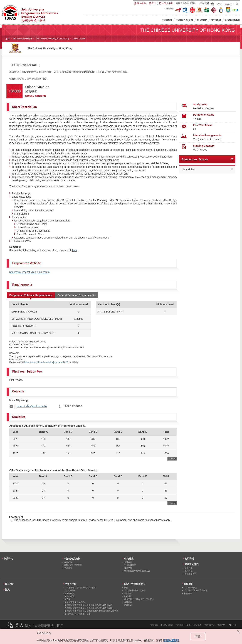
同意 (198, 636)
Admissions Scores (195, 159)
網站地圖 (197, 625)
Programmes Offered (23, 39)
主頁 (8, 39)
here (75, 250)
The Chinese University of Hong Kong (52, 39)
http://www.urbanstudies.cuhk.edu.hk (30, 272)
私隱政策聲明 (167, 625)
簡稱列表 (154, 625)
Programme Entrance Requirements (31, 295)
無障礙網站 (209, 625)
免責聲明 (180, 625)
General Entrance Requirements (76, 295)
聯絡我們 (221, 625)
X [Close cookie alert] (238, 631)
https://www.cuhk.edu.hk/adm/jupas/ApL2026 (46, 362)
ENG (219, 4)
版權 (189, 625)
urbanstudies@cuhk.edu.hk (32, 406)
